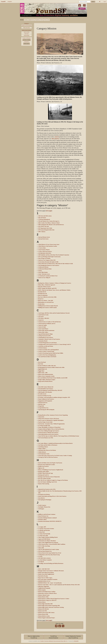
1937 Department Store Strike (45, 228)
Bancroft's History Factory (44, 287)
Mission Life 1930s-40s (43, 609)
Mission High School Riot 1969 (45, 604)
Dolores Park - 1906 (43, 373)
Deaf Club (41, 364)
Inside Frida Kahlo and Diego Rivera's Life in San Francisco (52, 496)
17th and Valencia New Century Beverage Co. (49, 221)
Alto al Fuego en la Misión (44, 258)
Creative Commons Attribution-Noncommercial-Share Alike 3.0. (54, 641)
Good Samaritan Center (44, 454)
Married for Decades (43, 576)
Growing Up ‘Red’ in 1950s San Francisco (48, 457)
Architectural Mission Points (45, 269)
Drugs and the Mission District (45, 381)
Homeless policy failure (44, 472)
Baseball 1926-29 (42, 292)
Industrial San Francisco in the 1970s (47, 489)
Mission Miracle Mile (43, 614)
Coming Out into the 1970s (44, 336)
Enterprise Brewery (43, 403)
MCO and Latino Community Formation (48, 579)
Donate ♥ (82, 9)
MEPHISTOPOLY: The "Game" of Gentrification (50, 583)
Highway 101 (41, 468)
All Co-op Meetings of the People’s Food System (49, 257)
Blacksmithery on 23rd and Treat (46, 302)
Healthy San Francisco (43, 466)
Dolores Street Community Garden (46, 376)
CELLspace (41, 317)
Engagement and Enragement (45, 401)
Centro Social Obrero (43, 329)
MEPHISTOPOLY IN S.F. (44, 581)
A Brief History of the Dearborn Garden (48, 246)
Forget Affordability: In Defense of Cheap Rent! (49, 427)
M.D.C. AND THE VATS (44, 569)
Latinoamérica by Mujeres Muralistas (47, 541)
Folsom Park (41, 417)
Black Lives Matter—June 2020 (46, 301)
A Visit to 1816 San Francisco (45, 251)
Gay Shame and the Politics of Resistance (48, 445)
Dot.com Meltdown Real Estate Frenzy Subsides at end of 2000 (53, 378)
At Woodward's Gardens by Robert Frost (48, 276)
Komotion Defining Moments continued (47, 518)
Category (26, 24)
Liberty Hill (41, 548)
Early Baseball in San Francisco (46, 389)
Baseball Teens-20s (43, 294)
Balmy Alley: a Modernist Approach (47, 285)
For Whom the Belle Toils (44, 426)
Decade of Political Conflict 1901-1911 (47, 366)
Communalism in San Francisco (46, 338)
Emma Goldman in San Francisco (46, 399)
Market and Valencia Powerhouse (46, 573)
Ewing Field (41, 406)
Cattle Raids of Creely (43, 315)
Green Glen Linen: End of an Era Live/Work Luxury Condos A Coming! (55, 456)
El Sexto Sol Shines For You (45, 396)
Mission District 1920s (43, 597)
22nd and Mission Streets (44, 237)
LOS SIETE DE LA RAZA (44, 558)
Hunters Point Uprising (44, 484)
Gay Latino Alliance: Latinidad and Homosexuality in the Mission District (55, 443)
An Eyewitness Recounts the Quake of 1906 (48, 262)
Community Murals (43, 341)
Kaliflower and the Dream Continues (47, 514)
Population (37, 20)
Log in (105, 2)
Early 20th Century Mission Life (46, 387)
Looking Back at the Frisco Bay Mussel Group (49, 555)
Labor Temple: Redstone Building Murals (48, 537)
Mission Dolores (42, 602)
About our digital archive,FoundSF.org (34, 637)
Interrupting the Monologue (45, 500)
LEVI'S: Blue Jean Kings (44, 546)
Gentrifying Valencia (43, 447)
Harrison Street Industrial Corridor (47, 465)
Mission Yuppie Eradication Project (46, 618)
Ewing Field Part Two (43, 408)
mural (57, 137)
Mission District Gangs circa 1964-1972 (47, 600)
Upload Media (27, 36)
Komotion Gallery (42, 520)
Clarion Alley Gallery (43, 332)
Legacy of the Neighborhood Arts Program (48, 543)
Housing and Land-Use (44, 475)
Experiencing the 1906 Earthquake (46, 410)
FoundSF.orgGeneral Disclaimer (53, 637)
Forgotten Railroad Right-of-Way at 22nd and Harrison (51, 429)
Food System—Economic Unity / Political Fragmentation (51, 424)
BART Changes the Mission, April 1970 (47, 288)
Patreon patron (27, 44)
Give (48, 20)
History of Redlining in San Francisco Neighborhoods (51, 470)
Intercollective (41, 498)
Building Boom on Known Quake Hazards (48, 306)
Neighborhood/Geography (27, 25)
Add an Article (27, 32)
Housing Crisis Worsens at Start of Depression (49, 477)
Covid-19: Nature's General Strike (46, 351)
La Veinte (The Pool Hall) (44, 534)
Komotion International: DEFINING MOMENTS (50, 521)
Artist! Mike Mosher (43, 272)
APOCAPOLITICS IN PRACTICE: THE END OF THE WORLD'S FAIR (55, 264)
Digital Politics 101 (43, 369)
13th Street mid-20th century (45, 216)
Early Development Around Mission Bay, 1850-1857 (50, 390)
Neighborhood (31, 20)
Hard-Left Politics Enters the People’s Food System (50, 463)
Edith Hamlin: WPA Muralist (45, 392)
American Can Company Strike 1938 (47, 260)
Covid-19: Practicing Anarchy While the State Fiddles (51, 353)
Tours (45, 20)
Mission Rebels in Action (44, 616)
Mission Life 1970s (42, 611)
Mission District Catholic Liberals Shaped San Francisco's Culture (54, 599)
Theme (42, 20)
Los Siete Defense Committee (45, 560)
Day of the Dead (42, 362)
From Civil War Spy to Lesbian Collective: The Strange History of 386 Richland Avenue (59, 436)
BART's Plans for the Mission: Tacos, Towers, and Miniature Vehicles (54, 290)
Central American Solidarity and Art (47, 324)
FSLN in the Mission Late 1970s (46, 438)
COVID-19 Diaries (43, 348)
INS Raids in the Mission (44, 495)
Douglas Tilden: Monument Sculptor (47, 380)
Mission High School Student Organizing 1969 (49, 606)
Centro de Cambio (42, 325)
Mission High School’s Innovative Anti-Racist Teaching (51, 607)
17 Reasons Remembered (44, 219)
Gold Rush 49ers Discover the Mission (47, 450)
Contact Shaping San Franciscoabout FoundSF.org (73, 637)
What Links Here (27, 28)
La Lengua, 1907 (42, 527)
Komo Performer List (43, 516)
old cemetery (55, 139)
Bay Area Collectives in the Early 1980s (47, 297)
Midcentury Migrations (44, 586)
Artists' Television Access (44, 274)
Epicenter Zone (42, 404)
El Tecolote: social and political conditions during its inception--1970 (54, 397)
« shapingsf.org (26, 15)
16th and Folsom (42, 218)
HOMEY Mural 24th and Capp (45, 473)
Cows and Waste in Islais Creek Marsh (47, 357)
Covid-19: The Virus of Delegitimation (47, 355)
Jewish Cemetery (42, 505)
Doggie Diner (41, 371)
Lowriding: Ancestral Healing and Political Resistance (51, 563)
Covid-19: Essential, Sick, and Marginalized (48, 350)
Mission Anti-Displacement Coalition (47, 592)
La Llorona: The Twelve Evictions (46, 529)
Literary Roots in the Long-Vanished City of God (50, 553)
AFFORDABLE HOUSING (45, 253)
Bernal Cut (41, 299)
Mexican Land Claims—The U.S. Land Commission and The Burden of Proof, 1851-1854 (59, 585)
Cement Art (41, 320)
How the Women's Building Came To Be (47, 482)
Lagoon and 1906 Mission (44, 539)
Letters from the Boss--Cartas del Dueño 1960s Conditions (52, 544)
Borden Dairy (41, 304)
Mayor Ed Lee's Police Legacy (45, 578)
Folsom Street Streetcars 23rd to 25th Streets (49, 419)
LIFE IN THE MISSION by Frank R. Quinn (49, 550)
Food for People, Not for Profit (45, 422)
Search (93, 2)
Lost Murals (41, 562)
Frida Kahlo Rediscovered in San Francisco (48, 434)
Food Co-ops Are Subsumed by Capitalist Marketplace (51, 420)
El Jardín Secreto (42, 394)
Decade (26, 20)
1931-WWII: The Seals (43, 226)
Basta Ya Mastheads (43, 295)
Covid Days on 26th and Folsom (46, 346)
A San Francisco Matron (44, 250)
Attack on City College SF (44, 278)
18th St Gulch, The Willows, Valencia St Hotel (49, 223)
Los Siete (40, 557)
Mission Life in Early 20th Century (46, 613)
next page (49, 211)
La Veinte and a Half (43, 536)
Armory (40, 271)
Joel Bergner (41, 509)
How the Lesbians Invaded (44, 479)
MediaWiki (76, 641)
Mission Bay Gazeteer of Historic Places (47, 593)
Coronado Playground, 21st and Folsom (47, 343)
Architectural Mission (43, 267)
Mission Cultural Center (44, 595)
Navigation (10, 2)
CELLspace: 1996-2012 (44, 318)
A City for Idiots (42, 248)
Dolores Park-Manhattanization (46, 374)
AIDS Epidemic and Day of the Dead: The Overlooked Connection (54, 255)
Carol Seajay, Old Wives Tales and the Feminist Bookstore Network (54, 313)
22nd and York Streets (43, 239)
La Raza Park (41, 532)
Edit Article (27, 34)
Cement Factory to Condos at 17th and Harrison (49, 322)
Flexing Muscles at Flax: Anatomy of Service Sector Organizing (53, 415)
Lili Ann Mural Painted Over (45, 551)
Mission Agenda (42, 590)
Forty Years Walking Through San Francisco (49, 431)
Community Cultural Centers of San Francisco (49, 339)
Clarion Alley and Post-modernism (46, 331)
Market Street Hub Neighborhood (46, 574)
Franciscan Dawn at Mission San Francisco (48, 433)
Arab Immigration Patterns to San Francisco (49, 265)
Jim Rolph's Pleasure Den (44, 507)
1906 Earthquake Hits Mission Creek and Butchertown (51, 225)
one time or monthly (27, 40)
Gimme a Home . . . (43, 449)
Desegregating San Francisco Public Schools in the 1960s (51, 367)
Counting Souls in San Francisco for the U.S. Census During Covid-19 (54, 344)
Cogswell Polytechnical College (45, 334)
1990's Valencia (42, 232)
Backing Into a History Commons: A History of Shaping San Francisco (55, 283)
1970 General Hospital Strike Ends (46, 230)
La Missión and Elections (44, 530)
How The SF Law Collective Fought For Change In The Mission (53, 480)
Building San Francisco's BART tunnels (47, 308)
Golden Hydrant (42, 452)
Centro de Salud (42, 327)
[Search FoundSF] (85, 2)
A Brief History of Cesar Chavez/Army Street (49, 245)
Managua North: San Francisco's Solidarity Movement (51, 571)
